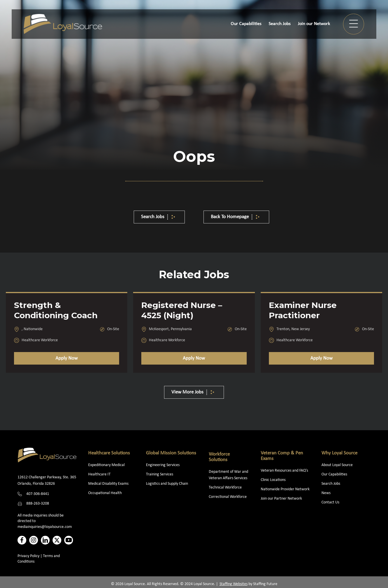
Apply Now (67, 358)
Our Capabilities (334, 474)
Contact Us (330, 502)
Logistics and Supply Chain (167, 484)
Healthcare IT (100, 474)
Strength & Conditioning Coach (56, 310)
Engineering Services (163, 465)
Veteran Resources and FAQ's (284, 471)
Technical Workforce (225, 488)
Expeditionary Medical (106, 465)
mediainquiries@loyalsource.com (45, 527)
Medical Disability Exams (109, 484)
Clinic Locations (273, 480)
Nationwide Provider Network (285, 489)
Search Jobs (331, 484)
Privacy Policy (28, 556)
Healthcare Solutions (109, 453)
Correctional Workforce (228, 497)
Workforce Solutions (219, 457)
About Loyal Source (337, 465)
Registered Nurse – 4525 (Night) (182, 310)
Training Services (160, 474)
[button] (354, 24)
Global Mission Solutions (171, 453)
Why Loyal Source (339, 453)
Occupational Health (105, 493)
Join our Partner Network (281, 499)
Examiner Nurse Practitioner (303, 310)
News (326, 493)
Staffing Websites (234, 584)
